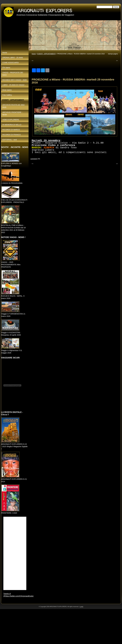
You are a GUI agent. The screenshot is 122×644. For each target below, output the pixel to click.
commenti (34, 159)
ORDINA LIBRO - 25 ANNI (13, 58)
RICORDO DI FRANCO (12, 135)
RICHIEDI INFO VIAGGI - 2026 (15, 80)
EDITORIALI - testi (10, 140)
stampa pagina (113, 54)
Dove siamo (7, 90)
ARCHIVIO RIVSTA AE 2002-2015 (14, 106)
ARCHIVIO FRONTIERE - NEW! (12, 113)
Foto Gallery (7, 95)
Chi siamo (6, 68)
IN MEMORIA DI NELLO (12, 125)
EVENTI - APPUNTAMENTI (46, 54)
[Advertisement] (51, 627)
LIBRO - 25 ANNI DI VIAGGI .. (14, 85)
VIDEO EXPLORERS (11, 120)
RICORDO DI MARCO (11, 130)
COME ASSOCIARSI (11, 63)
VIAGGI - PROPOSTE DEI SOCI (13, 74)
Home (34, 54)
